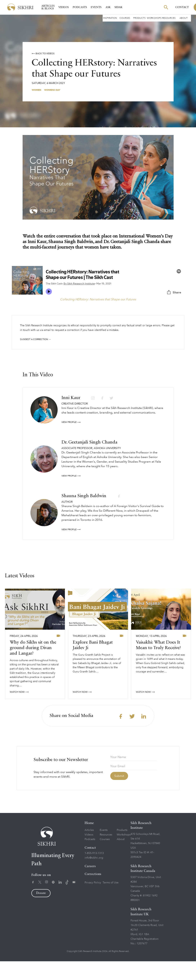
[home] (20, 7)
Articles (89, 849)
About (184, 18)
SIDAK (118, 7)
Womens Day (52, 90)
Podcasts (80, 7)
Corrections (93, 893)
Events (96, 7)
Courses (125, 18)
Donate (41, 912)
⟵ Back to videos (43, 53)
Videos (64, 7)
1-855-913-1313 (94, 872)
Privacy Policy (93, 901)
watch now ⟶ (19, 711)
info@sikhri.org (94, 876)
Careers (90, 885)
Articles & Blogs (48, 7)
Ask (108, 7)
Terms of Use (111, 901)
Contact (182, 7)
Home (89, 842)
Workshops (154, 18)
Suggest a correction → (35, 339)
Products (139, 18)
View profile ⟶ (71, 441)
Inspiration (110, 18)
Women (36, 90)
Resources (169, 18)
